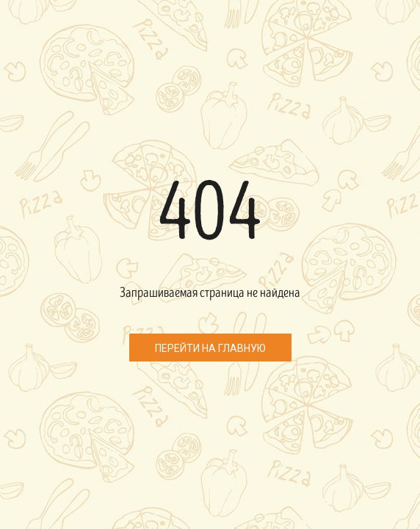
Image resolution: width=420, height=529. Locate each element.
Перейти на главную (210, 348)
